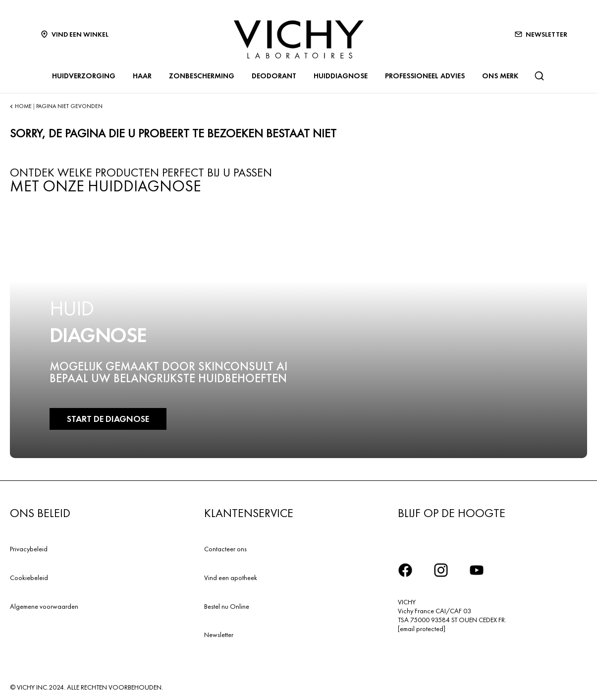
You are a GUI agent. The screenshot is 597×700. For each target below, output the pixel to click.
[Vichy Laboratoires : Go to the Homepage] (299, 39)
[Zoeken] (539, 76)
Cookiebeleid (29, 578)
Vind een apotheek (231, 578)
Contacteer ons (225, 549)
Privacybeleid (29, 549)
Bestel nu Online (227, 606)
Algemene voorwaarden (44, 606)
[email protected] (422, 629)
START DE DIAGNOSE (108, 419)
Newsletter (219, 635)
